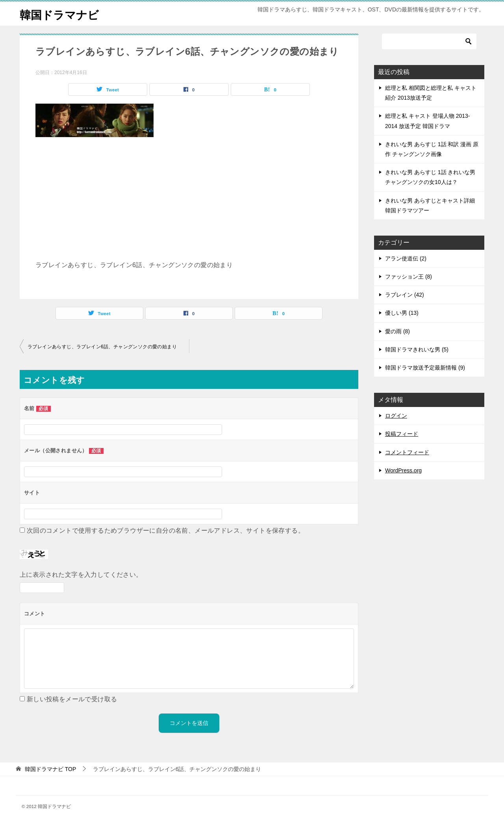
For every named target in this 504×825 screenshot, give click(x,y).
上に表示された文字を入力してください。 (81, 575)
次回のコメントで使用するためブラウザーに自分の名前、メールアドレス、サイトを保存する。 (166, 530)
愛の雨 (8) (397, 331)
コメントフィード (407, 452)
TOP (50, 769)
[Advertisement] (189, 202)
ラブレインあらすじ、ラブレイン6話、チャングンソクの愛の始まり (102, 347)
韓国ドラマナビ (62, 14)
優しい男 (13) (402, 313)
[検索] (429, 41)
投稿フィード (402, 434)
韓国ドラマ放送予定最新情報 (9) (425, 368)
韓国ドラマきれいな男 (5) (417, 349)
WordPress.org (403, 470)
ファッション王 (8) (409, 277)
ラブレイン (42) (405, 295)
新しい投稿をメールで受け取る (72, 699)
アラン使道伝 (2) (406, 258)
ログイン (396, 416)
